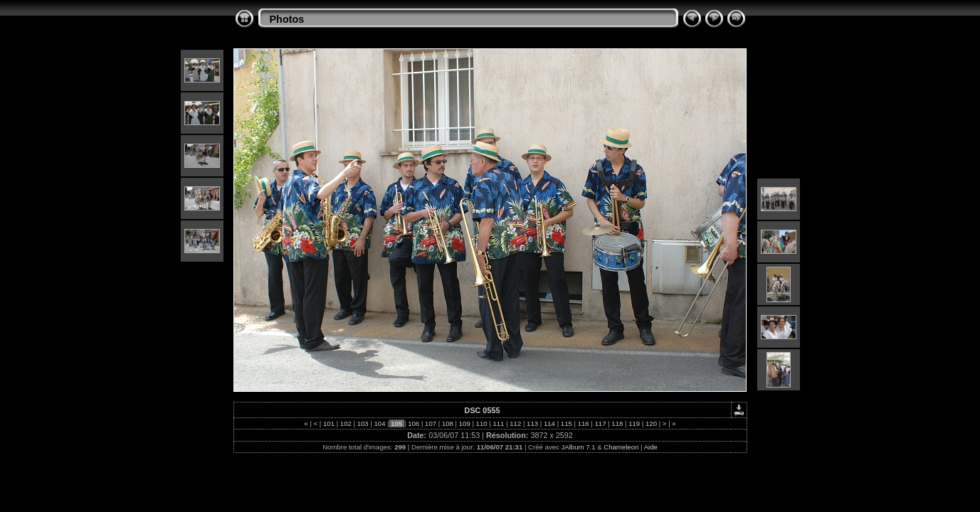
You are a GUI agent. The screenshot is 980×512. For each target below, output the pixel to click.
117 (600, 423)
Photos (287, 19)
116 (583, 423)
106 (414, 423)
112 (516, 423)
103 (363, 423)
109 (464, 423)
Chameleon (621, 447)
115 (566, 423)
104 (380, 423)
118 (617, 423)
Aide (651, 447)
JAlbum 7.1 (579, 447)
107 (430, 423)
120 (651, 423)
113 (532, 423)
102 (346, 423)
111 (499, 423)
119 (634, 423)
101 (328, 423)
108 (447, 423)
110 (481, 423)
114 (549, 423)
